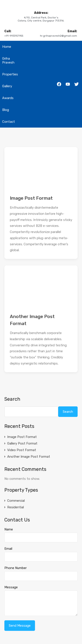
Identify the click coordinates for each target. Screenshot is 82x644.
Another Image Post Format (29, 457)
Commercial (16, 501)
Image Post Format (31, 198)
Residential (16, 507)
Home (7, 47)
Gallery (7, 86)
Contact (9, 122)
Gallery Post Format (22, 443)
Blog (6, 110)
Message (11, 587)
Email (8, 549)
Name (9, 529)
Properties (10, 74)
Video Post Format (22, 450)
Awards (8, 98)
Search (12, 399)
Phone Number (16, 568)
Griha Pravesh (8, 60)
